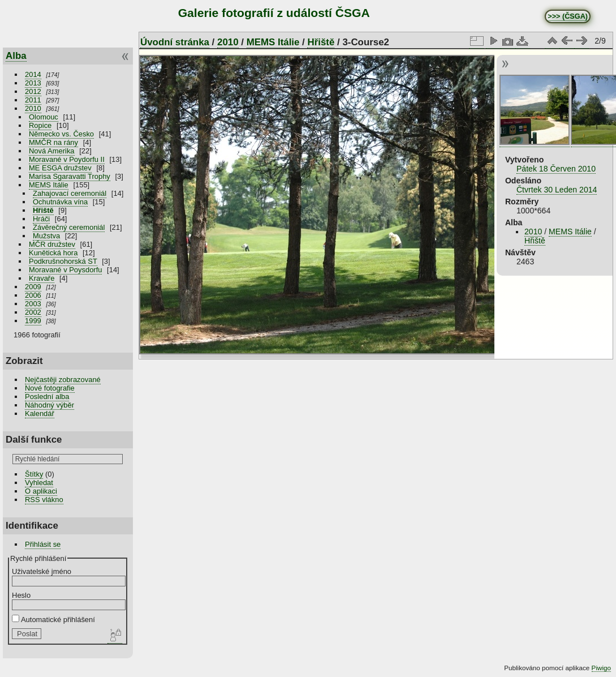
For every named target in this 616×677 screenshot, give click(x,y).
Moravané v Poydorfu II (67, 159)
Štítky (34, 474)
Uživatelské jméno (42, 571)
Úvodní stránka (175, 42)
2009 (33, 287)
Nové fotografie (50, 388)
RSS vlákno (44, 500)
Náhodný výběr (49, 405)
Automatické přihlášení (53, 620)
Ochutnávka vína (60, 202)
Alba (16, 56)
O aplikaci (41, 491)
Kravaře (42, 278)
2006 (33, 295)
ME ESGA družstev (60, 168)
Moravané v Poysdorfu (65, 270)
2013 (33, 83)
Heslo (21, 595)
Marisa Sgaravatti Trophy (70, 176)
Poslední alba (47, 397)
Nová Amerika (52, 151)
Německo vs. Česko (61, 134)
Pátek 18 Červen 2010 (556, 169)
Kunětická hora (53, 253)
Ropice (40, 125)
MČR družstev (52, 244)
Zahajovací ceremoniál (70, 193)
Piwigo (601, 668)
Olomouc (44, 117)
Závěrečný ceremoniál (69, 227)
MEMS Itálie (49, 185)
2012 (33, 91)
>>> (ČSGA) (568, 16)
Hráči (41, 219)
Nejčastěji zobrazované (63, 380)
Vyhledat (39, 483)
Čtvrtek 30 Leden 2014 (557, 190)
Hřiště (43, 210)
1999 (33, 321)
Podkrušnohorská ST (63, 261)
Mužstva (46, 236)
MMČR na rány (53, 142)
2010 (33, 108)
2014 (33, 74)
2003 (33, 304)
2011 (33, 100)
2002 (33, 312)
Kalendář (40, 414)
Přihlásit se (43, 544)
